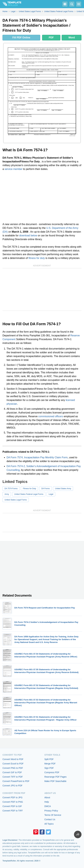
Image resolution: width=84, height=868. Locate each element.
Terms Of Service (53, 815)
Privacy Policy (51, 811)
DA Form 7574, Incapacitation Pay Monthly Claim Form (37, 457)
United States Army (63, 489)
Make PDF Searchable (55, 781)
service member (13, 169)
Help (47, 802)
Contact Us (50, 819)
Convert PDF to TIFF (13, 811)
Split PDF (49, 759)
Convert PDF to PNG (13, 802)
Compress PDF (52, 772)
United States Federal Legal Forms (29, 494)
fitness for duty (37, 258)
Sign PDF (49, 768)
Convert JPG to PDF (13, 786)
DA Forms (45, 489)
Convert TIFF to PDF (13, 777)
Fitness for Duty (29, 489)
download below (28, 235)
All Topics (49, 824)
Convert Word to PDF (13, 759)
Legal (51, 494)
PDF (51, 38)
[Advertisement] (42, 197)
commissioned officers (51, 416)
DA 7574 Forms (11, 489)
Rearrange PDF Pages (56, 777)
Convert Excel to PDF (13, 764)
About (47, 797)
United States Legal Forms (16, 500)
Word (72, 38)
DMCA (48, 806)
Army (7, 494)
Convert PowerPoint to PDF (16, 781)
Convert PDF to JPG (13, 797)
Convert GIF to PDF (12, 772)
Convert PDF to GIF (12, 806)
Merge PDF (50, 764)
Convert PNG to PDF (13, 768)
